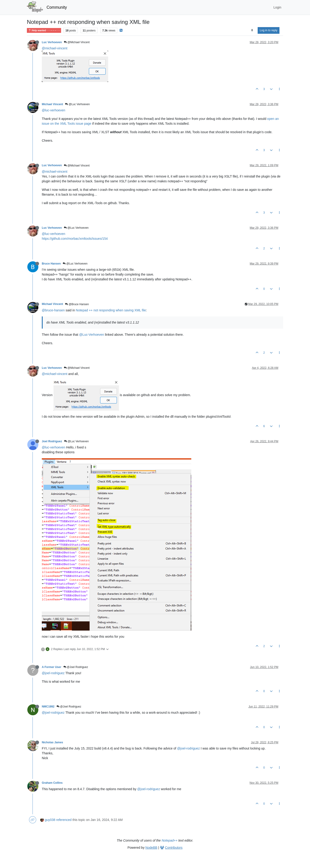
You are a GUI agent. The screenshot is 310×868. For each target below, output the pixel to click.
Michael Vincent (52, 104)
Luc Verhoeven (52, 42)
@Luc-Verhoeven (92, 335)
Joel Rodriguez (52, 441)
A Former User (52, 667)
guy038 (50, 820)
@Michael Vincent (77, 42)
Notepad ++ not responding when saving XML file (111, 310)
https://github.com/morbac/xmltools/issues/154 (75, 239)
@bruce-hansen (53, 310)
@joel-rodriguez (53, 673)
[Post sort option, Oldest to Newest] (252, 30)
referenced (64, 820)
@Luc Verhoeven (77, 104)
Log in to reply (269, 30)
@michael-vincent (55, 48)
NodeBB (151, 848)
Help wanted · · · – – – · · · (44, 30)
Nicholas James (52, 742)
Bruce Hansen (51, 264)
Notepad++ (170, 840)
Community (57, 7)
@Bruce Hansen (77, 304)
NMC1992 (48, 707)
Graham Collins (52, 783)
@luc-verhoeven (54, 110)
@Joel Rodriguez (76, 667)
